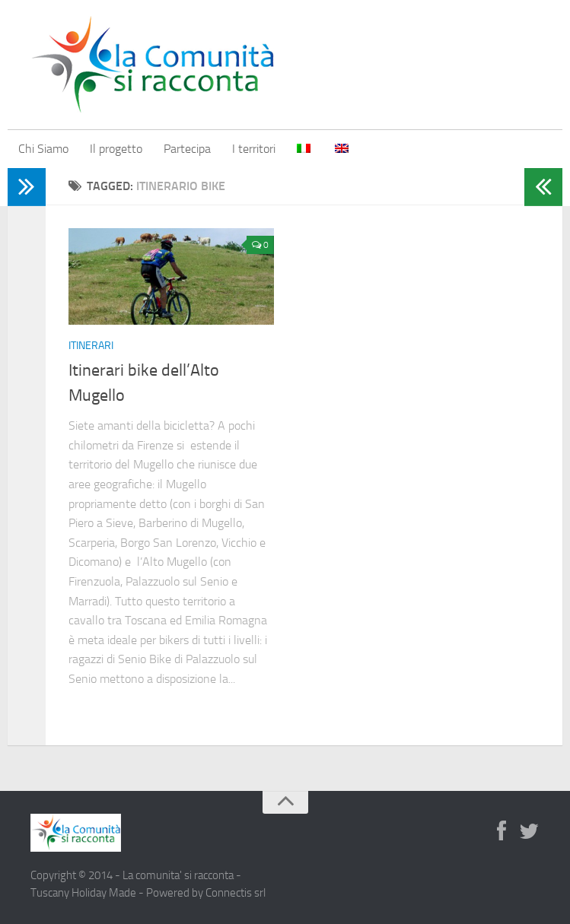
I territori (254, 149)
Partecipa (187, 149)
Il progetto (116, 149)
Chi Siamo (43, 149)
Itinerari (91, 346)
